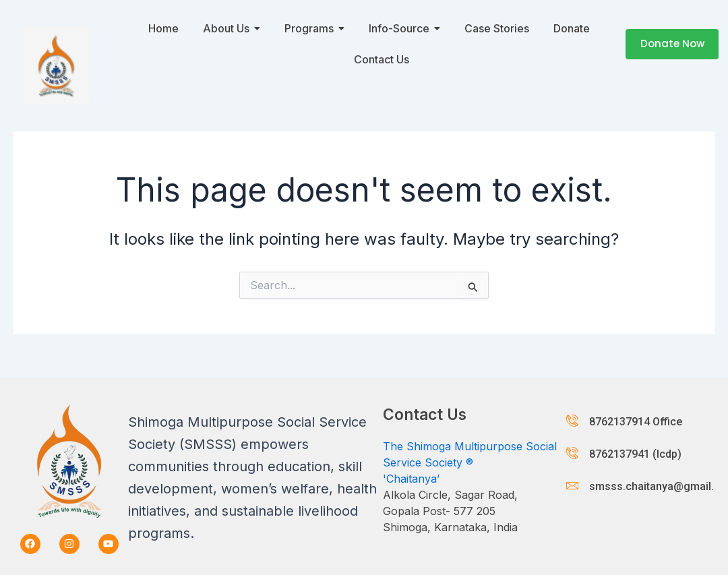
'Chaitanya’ (411, 479)
